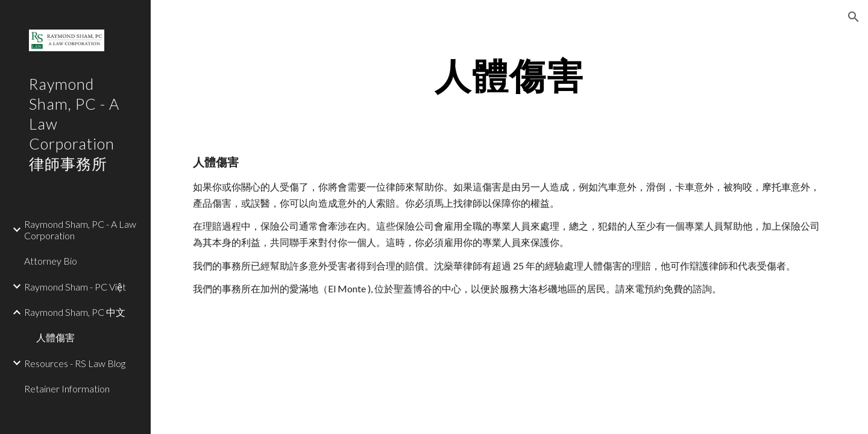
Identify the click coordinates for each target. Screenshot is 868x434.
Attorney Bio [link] (51, 261)
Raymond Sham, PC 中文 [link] (75, 312)
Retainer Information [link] (67, 388)
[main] (509, 75)
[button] (854, 17)
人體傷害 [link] (55, 337)
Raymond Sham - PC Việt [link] (75, 287)
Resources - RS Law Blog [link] (75, 363)
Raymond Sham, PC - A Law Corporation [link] (80, 230)
